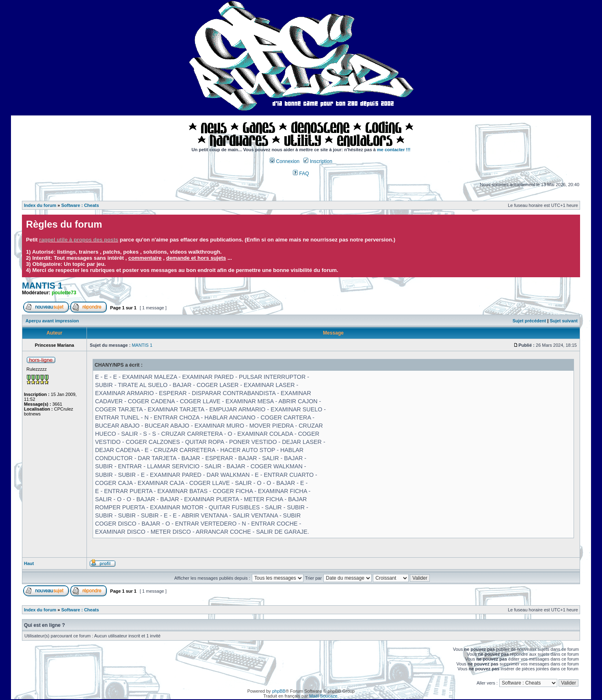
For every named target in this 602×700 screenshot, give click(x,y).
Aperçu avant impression (52, 321)
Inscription (318, 161)
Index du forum (40, 205)
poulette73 (64, 293)
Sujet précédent (529, 321)
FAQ (301, 174)
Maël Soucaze (323, 696)
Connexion (285, 161)
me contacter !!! (394, 150)
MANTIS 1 (42, 286)
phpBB (279, 691)
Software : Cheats (80, 205)
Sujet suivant (563, 321)
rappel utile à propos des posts (79, 240)
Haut (29, 563)
